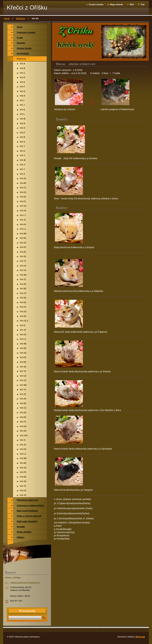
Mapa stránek (117, 4)
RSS (132, 4)
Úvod (7, 19)
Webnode (140, 637)
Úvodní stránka (96, 4)
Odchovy (21, 19)
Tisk (142, 4)
